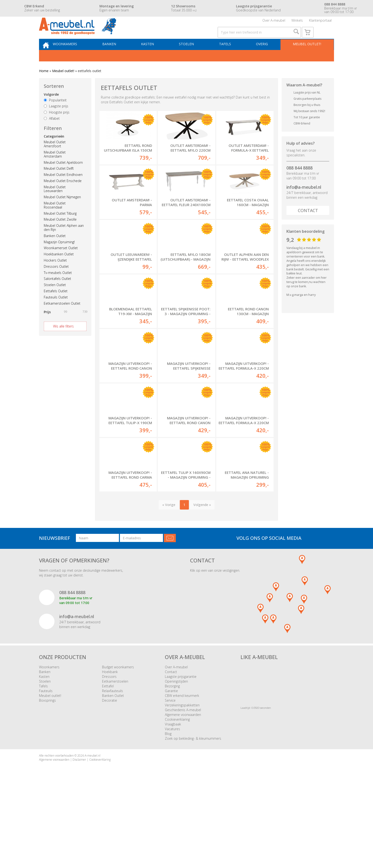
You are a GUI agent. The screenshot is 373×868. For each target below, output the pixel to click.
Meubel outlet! (306, 56)
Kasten (154, 56)
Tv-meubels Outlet (58, 286)
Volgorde (51, 108)
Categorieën (54, 150)
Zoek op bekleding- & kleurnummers (193, 819)
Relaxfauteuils (113, 771)
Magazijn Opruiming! (59, 255)
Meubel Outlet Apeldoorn (63, 176)
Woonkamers (76, 56)
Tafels (228, 56)
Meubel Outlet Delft (59, 182)
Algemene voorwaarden (183, 795)
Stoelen (191, 56)
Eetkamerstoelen (115, 761)
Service (170, 781)
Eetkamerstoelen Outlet (62, 317)
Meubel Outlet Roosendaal (55, 219)
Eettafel (108, 766)
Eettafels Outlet (56, 305)
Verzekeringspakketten (182, 785)
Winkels (297, 22)
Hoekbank (110, 752)
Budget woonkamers (118, 747)
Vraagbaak (173, 804)
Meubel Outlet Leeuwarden (55, 203)
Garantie (171, 771)
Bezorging (172, 766)
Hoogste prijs (57, 126)
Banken (118, 56)
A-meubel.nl (93, 836)
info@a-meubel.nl (304, 201)
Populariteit (55, 114)
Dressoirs (109, 757)
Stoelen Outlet (55, 298)
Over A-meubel (274, 22)
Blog (168, 814)
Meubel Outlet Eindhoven (63, 188)
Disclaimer (79, 840)
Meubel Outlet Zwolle (60, 233)
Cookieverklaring (177, 800)
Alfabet (52, 132)
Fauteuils (46, 771)
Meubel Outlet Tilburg (60, 227)
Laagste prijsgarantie (181, 757)
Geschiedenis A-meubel (183, 790)
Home (44, 84)
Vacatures (172, 809)
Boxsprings (47, 781)
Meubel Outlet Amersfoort (55, 158)
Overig (263, 56)
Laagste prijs (56, 120)
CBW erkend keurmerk (182, 776)
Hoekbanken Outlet (59, 268)
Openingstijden (176, 761)
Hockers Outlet (55, 274)
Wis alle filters (63, 340)
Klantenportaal (320, 22)
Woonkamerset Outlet (61, 261)
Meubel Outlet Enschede (63, 194)
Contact (308, 224)
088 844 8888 (299, 181)
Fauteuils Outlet (56, 311)
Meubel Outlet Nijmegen (62, 211)
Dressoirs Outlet (56, 280)
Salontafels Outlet (57, 292)
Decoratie (110, 781)
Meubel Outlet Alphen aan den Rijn (64, 241)
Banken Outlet (55, 249)
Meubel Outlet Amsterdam (55, 168)
